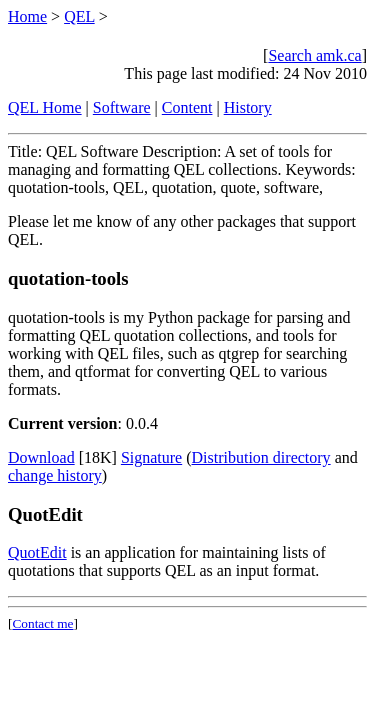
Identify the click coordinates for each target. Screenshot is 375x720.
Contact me (42, 623)
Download (41, 457)
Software (122, 107)
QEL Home (45, 107)
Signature (151, 457)
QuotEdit (37, 552)
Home (27, 16)
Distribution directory (261, 457)
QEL (79, 16)
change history (55, 475)
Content (187, 107)
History (248, 107)
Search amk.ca (314, 55)
